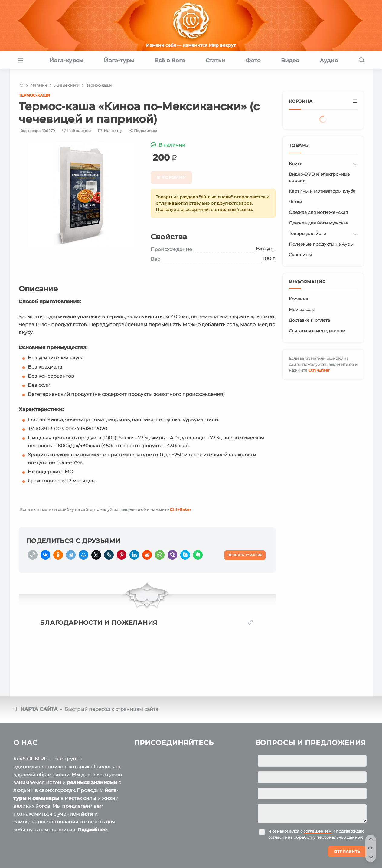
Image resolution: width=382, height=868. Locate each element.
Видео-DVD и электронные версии (319, 177)
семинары (46, 798)
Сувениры (300, 255)
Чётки (295, 202)
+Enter (180, 509)
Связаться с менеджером (317, 331)
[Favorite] (77, 131)
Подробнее (92, 830)
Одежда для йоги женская (318, 212)
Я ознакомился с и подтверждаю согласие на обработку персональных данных (316, 834)
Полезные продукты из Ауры (321, 244)
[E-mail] (110, 131)
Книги (296, 164)
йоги (87, 814)
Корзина (298, 299)
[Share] (143, 131)
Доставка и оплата (309, 320)
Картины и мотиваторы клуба (322, 191)
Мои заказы (302, 310)
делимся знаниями (92, 782)
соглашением (317, 831)
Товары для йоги (308, 234)
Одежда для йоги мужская (318, 223)
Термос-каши (34, 95)
